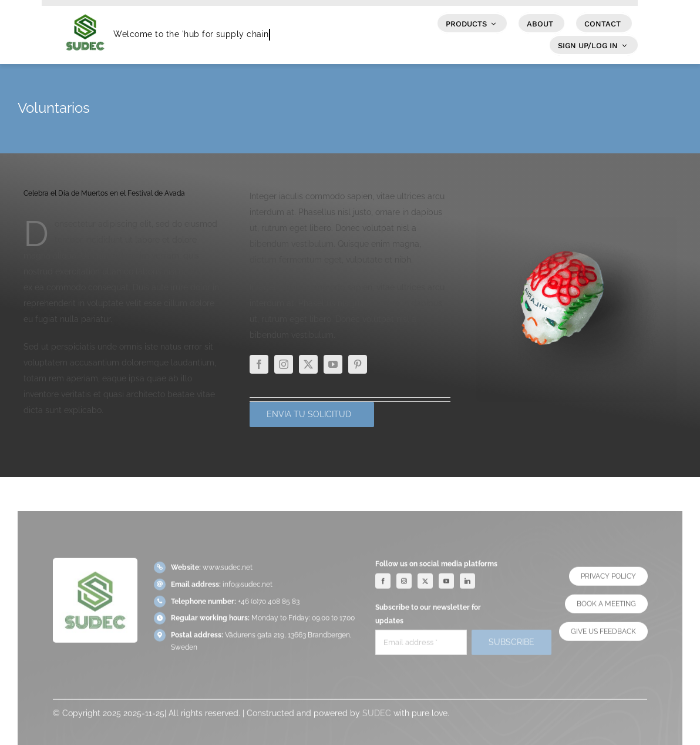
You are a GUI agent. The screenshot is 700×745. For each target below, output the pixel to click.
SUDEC (377, 717)
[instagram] (284, 364)
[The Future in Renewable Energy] (576, 221)
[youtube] (333, 364)
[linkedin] (467, 585)
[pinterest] (358, 364)
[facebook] (259, 364)
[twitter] (308, 364)
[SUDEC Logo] (85, 10)
